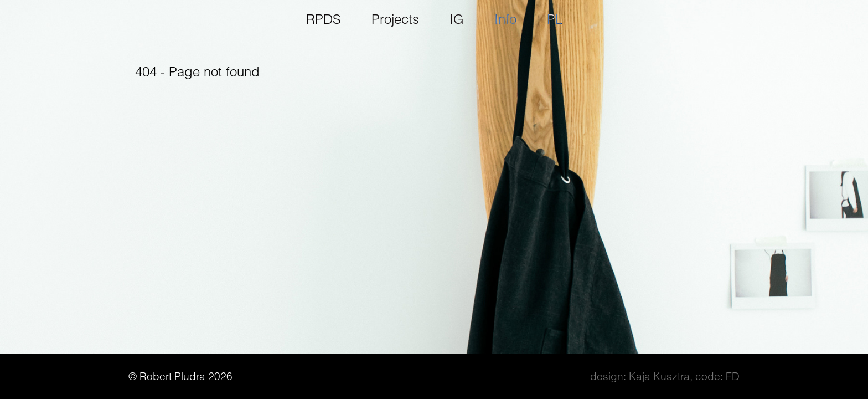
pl (555, 19)
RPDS (324, 19)
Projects (395, 19)
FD (733, 376)
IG (457, 19)
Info (505, 19)
